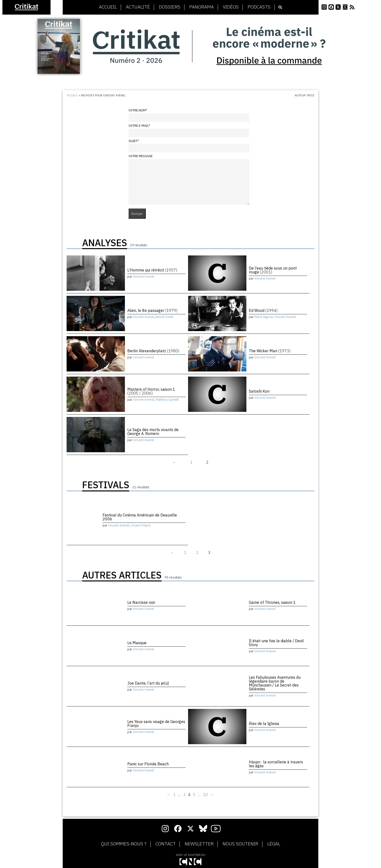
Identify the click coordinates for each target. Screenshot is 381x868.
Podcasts (259, 7)
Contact (166, 844)
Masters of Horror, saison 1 (151, 391)
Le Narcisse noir (141, 602)
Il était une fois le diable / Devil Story (276, 643)
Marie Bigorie (264, 317)
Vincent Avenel (143, 276)
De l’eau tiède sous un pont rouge (273, 270)
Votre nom (138, 110)
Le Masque (137, 643)
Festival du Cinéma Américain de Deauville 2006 (140, 517)
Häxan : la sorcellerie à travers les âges (276, 764)
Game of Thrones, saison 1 (272, 602)
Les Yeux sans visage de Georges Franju (156, 723)
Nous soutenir (240, 844)
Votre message (141, 156)
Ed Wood (263, 310)
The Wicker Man (270, 351)
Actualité (138, 7)
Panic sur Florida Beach (148, 764)
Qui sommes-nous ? (124, 844)
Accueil (108, 7)
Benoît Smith (165, 317)
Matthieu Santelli (167, 400)
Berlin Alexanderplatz (153, 351)
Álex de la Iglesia (264, 723)
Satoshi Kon (259, 391)
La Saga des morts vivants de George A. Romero (153, 432)
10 (205, 795)
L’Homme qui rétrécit (152, 270)
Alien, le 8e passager (152, 310)
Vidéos (231, 7)
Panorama (202, 7)
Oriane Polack (141, 525)
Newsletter (199, 844)
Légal (274, 844)
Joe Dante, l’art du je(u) (148, 683)
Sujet (134, 141)
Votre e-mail (139, 126)
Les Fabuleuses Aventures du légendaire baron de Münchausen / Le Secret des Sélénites (275, 683)
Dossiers (170, 7)
